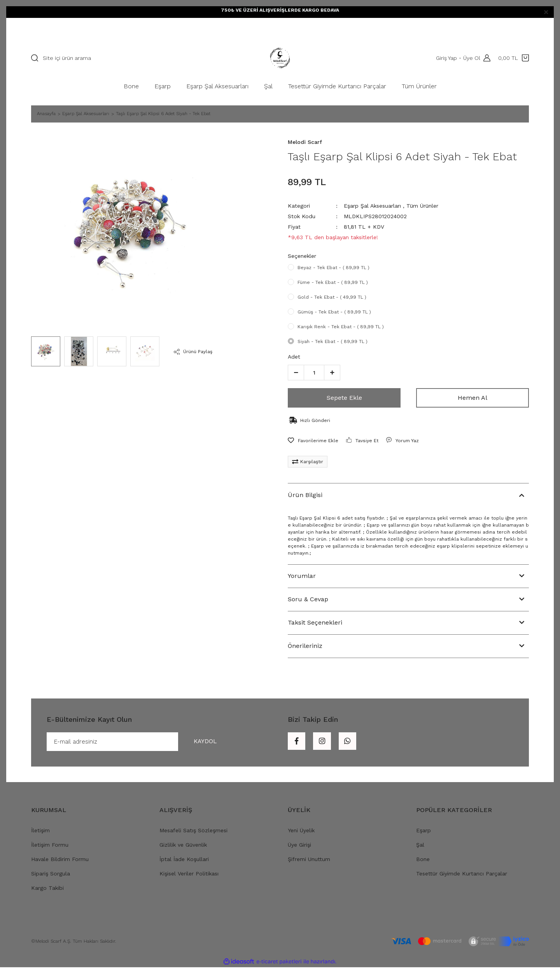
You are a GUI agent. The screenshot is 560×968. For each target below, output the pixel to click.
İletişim (40, 831)
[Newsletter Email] (139, 742)
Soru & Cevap (308, 599)
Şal (420, 845)
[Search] (130, 58)
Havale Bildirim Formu (60, 860)
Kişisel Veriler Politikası (189, 874)
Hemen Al (472, 398)
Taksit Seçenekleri (315, 622)
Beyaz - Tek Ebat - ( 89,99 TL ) (333, 268)
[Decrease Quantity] (296, 373)
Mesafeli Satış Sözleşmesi (193, 831)
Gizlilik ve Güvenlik (183, 845)
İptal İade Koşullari (184, 860)
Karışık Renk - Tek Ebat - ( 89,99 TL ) (341, 327)
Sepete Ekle (344, 398)
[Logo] (280, 58)
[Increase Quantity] (332, 373)
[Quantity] (314, 373)
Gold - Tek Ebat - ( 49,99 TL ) (332, 297)
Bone (423, 860)
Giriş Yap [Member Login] (446, 58)
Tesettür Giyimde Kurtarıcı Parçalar (462, 874)
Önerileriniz (305, 646)
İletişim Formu (50, 845)
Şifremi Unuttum (309, 860)
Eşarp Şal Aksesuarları (372, 206)
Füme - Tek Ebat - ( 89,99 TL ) (333, 282)
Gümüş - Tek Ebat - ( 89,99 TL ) (334, 312)
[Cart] (514, 58)
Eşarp (423, 831)
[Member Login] (485, 58)
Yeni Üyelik (301, 831)
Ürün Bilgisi (305, 495)
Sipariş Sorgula (51, 874)
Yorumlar (302, 576)
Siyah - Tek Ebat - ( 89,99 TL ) (332, 341)
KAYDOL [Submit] (203, 742)
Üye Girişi (299, 845)
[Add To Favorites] (313, 441)
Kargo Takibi (47, 889)
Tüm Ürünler (422, 206)
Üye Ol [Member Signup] (471, 58)
